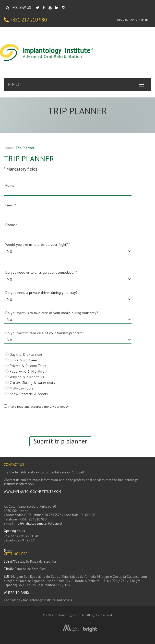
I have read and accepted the (38, 407)
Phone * (11, 225)
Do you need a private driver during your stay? (41, 293)
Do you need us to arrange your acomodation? (41, 272)
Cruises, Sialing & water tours (30, 382)
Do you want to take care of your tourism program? (45, 333)
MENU (14, 85)
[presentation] (43, 421)
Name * (11, 185)
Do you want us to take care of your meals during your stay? (52, 313)
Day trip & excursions (24, 354)
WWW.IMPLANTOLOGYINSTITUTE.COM (32, 492)
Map (8, 551)
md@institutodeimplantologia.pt (39, 523)
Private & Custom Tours (26, 365)
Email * (11, 205)
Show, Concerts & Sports (27, 394)
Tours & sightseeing (23, 360)
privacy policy (59, 407)
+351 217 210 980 (25, 20)
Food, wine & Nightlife (25, 371)
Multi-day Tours (19, 388)
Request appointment (133, 20)
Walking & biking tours (25, 377)
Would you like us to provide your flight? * (38, 245)
